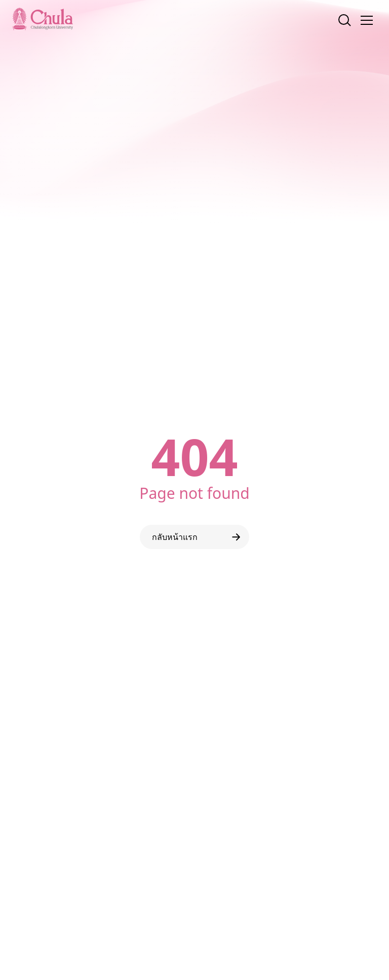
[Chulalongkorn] (43, 19)
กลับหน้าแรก (198, 537)
